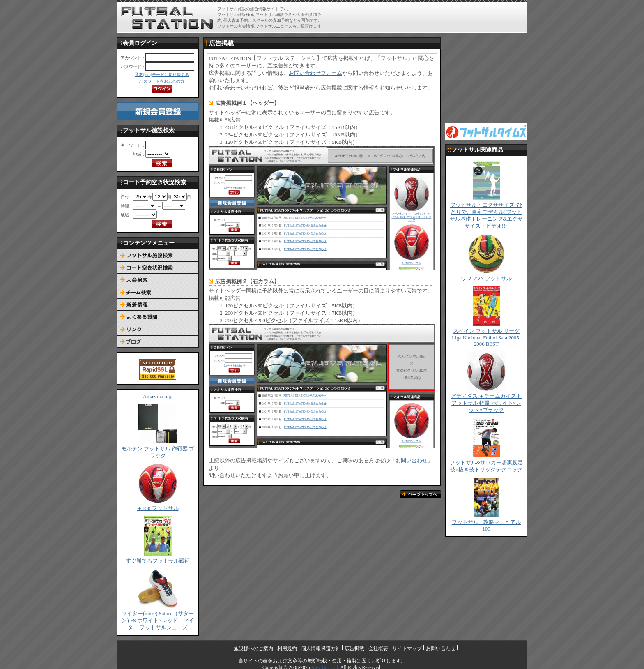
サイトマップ (407, 648)
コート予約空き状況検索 (158, 268)
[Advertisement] (429, 17)
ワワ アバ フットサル (486, 279)
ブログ (158, 342)
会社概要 (378, 648)
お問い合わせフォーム (315, 73)
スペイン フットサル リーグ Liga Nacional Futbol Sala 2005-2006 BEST (486, 338)
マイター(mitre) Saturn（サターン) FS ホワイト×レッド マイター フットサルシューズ (158, 621)
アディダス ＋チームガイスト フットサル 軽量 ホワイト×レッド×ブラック (486, 403)
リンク (158, 330)
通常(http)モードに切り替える (162, 75)
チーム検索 (158, 293)
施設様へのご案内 (253, 648)
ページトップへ (421, 494)
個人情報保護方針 (321, 648)
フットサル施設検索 (158, 256)
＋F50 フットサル (158, 508)
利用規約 (287, 648)
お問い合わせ (412, 461)
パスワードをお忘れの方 (162, 81)
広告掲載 (354, 648)
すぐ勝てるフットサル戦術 (158, 561)
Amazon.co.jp (158, 397)
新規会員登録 (158, 111)
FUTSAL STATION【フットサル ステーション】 (167, 18)
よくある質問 (158, 317)
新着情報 (158, 305)
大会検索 (158, 280)
